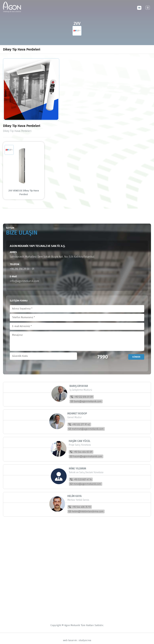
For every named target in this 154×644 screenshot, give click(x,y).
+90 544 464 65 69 (81, 448)
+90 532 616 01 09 (82, 393)
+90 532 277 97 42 (79, 421)
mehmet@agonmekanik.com (86, 425)
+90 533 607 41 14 (81, 476)
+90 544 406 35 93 (80, 503)
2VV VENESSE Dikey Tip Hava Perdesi (27, 191)
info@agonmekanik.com (24, 277)
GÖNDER (136, 353)
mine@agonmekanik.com (86, 480)
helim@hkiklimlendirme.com (86, 508)
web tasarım (70, 637)
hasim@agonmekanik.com (86, 453)
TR (139, 8)
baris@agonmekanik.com (86, 398)
